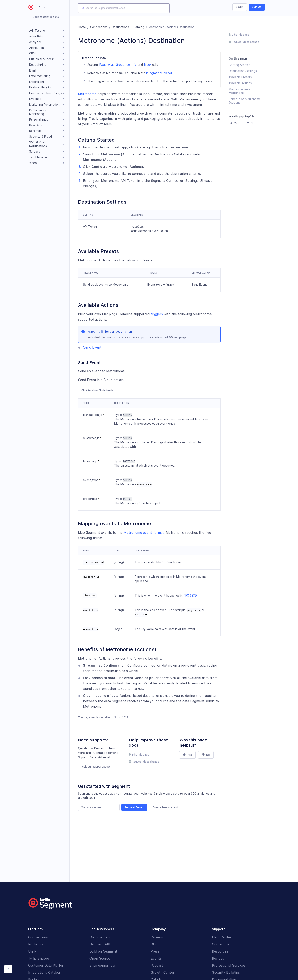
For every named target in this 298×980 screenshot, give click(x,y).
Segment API (100, 944)
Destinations (120, 27)
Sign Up (257, 7)
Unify (32, 951)
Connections (99, 27)
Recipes (218, 958)
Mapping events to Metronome (242, 91)
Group (120, 65)
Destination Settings (243, 71)
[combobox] (124, 8)
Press (155, 951)
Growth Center (163, 972)
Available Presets (240, 77)
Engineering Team (103, 965)
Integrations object (159, 73)
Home (82, 27)
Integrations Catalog (44, 972)
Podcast (157, 965)
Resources (220, 951)
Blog (154, 944)
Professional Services (229, 965)
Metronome (87, 94)
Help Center (222, 937)
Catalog (139, 27)
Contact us (221, 944)
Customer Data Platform (47, 965)
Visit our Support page (96, 767)
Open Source (100, 958)
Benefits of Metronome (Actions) (245, 101)
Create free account (165, 807)
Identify (131, 65)
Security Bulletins (226, 972)
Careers (157, 937)
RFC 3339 (190, 596)
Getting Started (240, 65)
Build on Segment (103, 951)
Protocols (36, 944)
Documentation (101, 937)
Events (156, 958)
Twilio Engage (39, 958)
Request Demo (134, 807)
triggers (157, 314)
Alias (111, 65)
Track (147, 65)
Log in (240, 7)
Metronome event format (144, 533)
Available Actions (240, 83)
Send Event (92, 347)
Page (103, 65)
